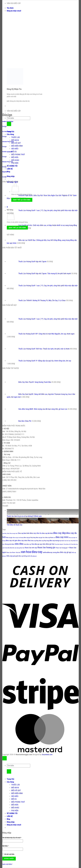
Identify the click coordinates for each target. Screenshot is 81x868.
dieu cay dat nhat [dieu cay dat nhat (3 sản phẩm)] (47, 533)
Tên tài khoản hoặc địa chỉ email (13, 838)
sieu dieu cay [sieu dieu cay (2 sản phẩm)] (27, 544)
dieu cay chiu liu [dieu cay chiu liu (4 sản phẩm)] (36, 533)
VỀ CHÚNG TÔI (12, 166)
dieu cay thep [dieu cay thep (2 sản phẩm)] (35, 541)
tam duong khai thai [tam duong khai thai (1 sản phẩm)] (20, 548)
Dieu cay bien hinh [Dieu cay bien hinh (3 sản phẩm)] (24, 533)
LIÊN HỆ (10, 169)
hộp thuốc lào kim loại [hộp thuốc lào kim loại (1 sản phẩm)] (65, 541)
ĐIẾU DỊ (14, 152)
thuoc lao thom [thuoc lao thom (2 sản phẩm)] (11, 552)
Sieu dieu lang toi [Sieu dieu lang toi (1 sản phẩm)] (59, 544)
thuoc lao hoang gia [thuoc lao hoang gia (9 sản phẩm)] (46, 548)
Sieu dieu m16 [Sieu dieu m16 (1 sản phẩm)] (67, 544)
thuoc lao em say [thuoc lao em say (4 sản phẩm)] (31, 548)
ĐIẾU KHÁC (15, 160)
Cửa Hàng (10, 134)
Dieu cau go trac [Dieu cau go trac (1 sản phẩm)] (14, 533)
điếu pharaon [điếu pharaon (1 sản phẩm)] (34, 556)
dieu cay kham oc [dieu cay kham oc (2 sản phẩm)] (50, 537)
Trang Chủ (10, 779)
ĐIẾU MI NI (15, 140)
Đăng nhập (9, 859)
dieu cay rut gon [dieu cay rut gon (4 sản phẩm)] (11, 540)
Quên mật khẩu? (7, 864)
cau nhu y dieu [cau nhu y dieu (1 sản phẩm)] (6, 533)
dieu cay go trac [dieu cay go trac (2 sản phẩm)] (40, 537)
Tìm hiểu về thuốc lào (15, 525)
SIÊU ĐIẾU (15, 149)
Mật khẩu (7, 846)
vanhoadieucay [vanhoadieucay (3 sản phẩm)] (47, 552)
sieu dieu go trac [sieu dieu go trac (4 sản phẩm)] (48, 544)
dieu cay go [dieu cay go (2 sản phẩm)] (9, 537)
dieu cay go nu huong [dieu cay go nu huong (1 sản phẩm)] (18, 538)
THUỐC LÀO (16, 137)
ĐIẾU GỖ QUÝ (16, 143)
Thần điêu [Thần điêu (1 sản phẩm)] (18, 553)
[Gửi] (9, 124)
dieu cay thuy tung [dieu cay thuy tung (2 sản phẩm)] (44, 541)
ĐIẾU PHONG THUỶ (18, 155)
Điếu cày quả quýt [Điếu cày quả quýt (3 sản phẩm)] (12, 556)
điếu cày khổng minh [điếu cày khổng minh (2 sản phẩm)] (24, 556)
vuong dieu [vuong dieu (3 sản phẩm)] (56, 552)
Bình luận (38, 516)
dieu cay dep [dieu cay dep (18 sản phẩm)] (59, 533)
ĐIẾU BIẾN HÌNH (17, 146)
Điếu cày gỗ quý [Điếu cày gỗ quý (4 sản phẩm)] (66, 552)
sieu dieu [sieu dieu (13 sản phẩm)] (19, 544)
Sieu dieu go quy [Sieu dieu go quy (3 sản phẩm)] (37, 544)
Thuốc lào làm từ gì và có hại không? (20, 516)
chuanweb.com (47, 755)
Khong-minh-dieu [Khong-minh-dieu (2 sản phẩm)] (10, 544)
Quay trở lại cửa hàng (22, 200)
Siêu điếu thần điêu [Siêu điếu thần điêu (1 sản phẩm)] (10, 548)
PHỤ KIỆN (15, 163)
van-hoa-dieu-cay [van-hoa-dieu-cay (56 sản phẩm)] (32, 552)
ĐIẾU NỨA (15, 157)
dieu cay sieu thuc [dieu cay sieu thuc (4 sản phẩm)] (24, 540)
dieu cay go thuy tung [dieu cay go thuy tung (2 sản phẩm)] (30, 537)
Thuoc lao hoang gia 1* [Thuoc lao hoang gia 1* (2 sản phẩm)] (62, 548)
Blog (8, 172)
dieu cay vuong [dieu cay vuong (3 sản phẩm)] (54, 541)
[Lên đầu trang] (5, 758)
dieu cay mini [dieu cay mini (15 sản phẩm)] (62, 537)
